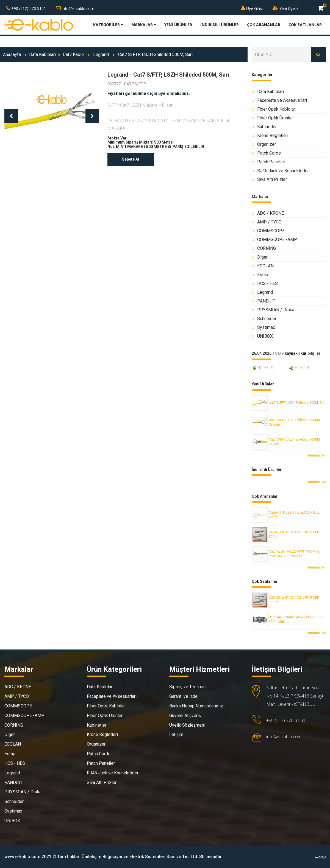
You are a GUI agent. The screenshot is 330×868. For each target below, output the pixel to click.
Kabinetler (267, 127)
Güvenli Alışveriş (185, 716)
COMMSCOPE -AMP (277, 240)
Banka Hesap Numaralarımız (196, 706)
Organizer (267, 144)
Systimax (266, 327)
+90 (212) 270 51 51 (286, 720)
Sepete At (131, 159)
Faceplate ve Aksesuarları (282, 100)
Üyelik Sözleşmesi (187, 725)
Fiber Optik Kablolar (276, 109)
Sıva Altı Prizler (272, 179)
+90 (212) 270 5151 (26, 8)
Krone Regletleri (273, 135)
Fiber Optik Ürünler (275, 118)
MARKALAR (144, 25)
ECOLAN (265, 266)
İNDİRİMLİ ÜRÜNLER (220, 25)
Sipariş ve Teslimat (188, 687)
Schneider (267, 319)
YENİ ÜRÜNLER (178, 25)
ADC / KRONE (271, 213)
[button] (11, 116)
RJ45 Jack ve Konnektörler (283, 171)
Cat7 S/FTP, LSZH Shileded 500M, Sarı (297, 403)
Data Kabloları (42, 54)
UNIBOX (265, 336)
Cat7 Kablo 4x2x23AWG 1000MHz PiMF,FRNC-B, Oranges (294, 554)
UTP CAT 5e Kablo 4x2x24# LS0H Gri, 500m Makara (296, 619)
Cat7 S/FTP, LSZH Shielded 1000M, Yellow (295, 442)
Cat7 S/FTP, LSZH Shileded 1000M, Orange (295, 422)
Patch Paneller (271, 162)
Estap (263, 275)
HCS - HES (267, 283)
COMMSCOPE (271, 231)
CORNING (267, 248)
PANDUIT (266, 301)
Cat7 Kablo (73, 54)
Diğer (262, 257)
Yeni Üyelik (285, 8)
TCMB (278, 353)
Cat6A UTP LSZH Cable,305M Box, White (294, 515)
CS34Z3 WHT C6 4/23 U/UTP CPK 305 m (294, 534)
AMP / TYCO (269, 222)
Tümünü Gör (317, 455)
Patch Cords (269, 153)
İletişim (176, 734)
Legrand (101, 54)
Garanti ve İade (183, 696)
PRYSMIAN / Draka (276, 310)
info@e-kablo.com (75, 8)
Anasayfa (12, 54)
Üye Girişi (252, 8)
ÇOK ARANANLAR (264, 25)
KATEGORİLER (108, 25)
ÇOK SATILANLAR (305, 25)
